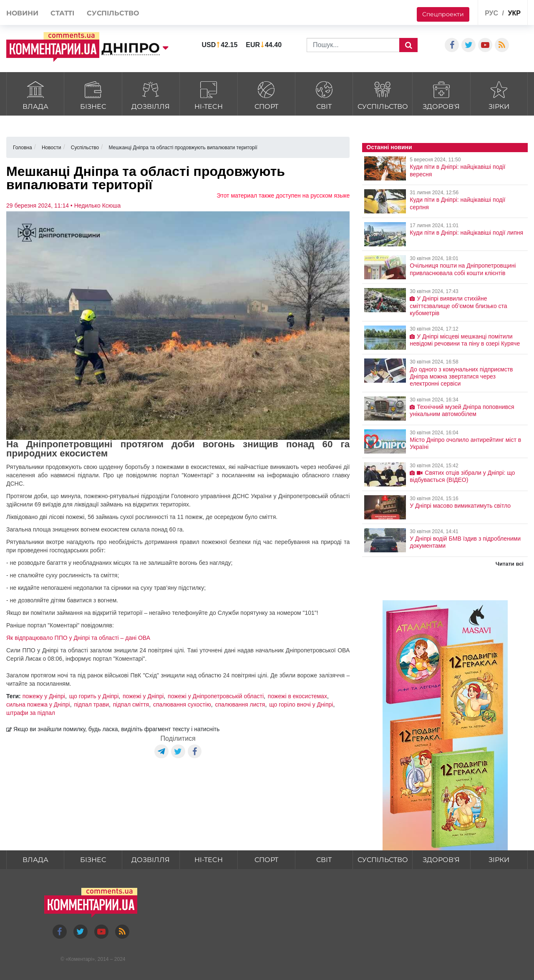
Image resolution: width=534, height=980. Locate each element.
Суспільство (383, 94)
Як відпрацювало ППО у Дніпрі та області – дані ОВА (78, 638)
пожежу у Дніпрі (44, 696)
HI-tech (208, 94)
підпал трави (91, 704)
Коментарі (80, 959)
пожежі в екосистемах (297, 696)
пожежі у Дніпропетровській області (216, 696)
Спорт (266, 94)
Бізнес (93, 94)
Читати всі (510, 564)
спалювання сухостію (182, 704)
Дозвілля (151, 94)
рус (491, 13)
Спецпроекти (443, 14)
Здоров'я (441, 94)
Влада (35, 94)
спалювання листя (240, 704)
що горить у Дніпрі (94, 696)
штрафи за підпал (31, 713)
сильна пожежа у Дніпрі (38, 704)
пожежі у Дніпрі (143, 696)
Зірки (499, 94)
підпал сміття (131, 704)
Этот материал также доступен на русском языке (283, 195)
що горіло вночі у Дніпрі (301, 704)
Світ (324, 94)
